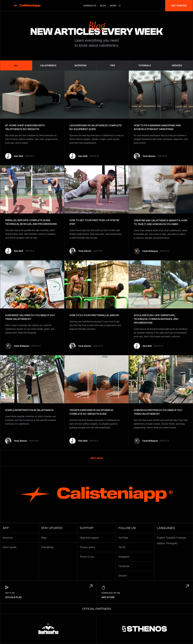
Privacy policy (87, 547)
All (16, 65)
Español (171, 538)
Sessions (8, 538)
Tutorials (145, 65)
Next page (96, 458)
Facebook (124, 566)
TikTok (122, 547)
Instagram (124, 557)
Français (181, 538)
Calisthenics (48, 65)
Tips (113, 65)
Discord (123, 576)
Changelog (47, 547)
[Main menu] (115, 6)
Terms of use (87, 557)
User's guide (9, 547)
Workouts (90, 6)
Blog (103, 6)
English (161, 538)
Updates (177, 65)
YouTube (123, 538)
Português (172, 543)
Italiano (161, 543)
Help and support (89, 538)
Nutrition (80, 65)
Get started (179, 6)
